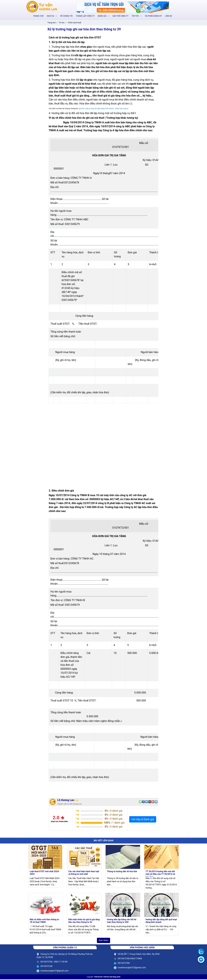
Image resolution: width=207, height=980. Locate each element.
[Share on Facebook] (143, 802)
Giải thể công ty (120, 16)
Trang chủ (39, 16)
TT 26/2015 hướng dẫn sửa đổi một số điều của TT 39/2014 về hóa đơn (160, 875)
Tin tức (135, 16)
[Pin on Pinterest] (153, 802)
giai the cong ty (84, 109)
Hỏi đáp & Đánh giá (143, 820)
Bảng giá (102, 16)
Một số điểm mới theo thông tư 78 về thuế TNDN (44, 921)
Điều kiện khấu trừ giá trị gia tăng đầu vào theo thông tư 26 (84, 921)
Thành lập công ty (85, 16)
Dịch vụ (51, 16)
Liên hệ (168, 16)
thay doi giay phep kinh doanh (102, 109)
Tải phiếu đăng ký (153, 16)
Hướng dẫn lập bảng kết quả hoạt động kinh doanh (161, 921)
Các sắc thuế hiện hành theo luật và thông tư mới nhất (84, 873)
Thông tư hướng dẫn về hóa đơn (122, 872)
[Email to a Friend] (150, 802)
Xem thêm (104, 941)
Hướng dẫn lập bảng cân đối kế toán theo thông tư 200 (122, 921)
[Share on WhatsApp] (140, 802)
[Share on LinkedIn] (156, 802)
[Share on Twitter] (147, 802)
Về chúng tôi (67, 16)
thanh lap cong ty (122, 109)
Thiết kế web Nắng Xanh (112, 977)
